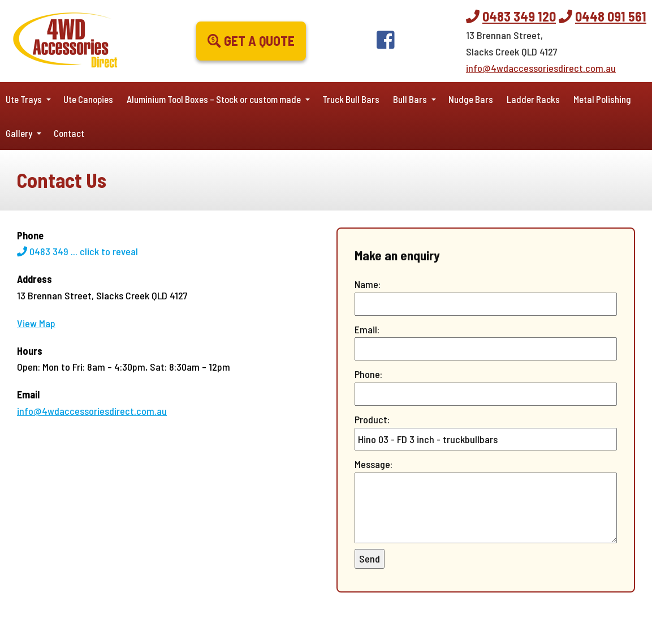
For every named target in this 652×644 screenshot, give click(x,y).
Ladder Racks (533, 99)
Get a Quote (251, 40)
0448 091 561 (611, 16)
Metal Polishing (602, 99)
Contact (69, 133)
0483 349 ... (77, 251)
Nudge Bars (471, 99)
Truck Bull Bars (351, 99)
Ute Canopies (88, 99)
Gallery (19, 133)
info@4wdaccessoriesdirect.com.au (541, 68)
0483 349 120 (519, 16)
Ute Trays (24, 99)
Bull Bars (410, 99)
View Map (36, 323)
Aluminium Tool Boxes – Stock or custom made (214, 99)
